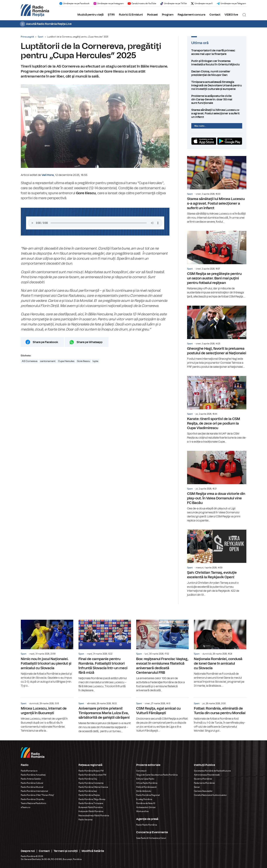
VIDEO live (231, 15)
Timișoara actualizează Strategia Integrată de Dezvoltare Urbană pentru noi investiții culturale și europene (217, 86)
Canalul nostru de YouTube (142, 3)
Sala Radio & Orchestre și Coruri (151, 838)
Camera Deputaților (203, 791)
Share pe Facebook (45, 342)
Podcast (152, 15)
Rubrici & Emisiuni (131, 15)
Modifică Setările (93, 851)
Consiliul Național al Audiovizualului (210, 795)
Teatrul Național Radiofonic (34, 803)
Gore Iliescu (83, 361)
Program (168, 15)
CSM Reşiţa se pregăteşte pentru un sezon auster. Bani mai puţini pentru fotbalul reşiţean (217, 265)
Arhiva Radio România (147, 783)
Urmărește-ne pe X (202, 3)
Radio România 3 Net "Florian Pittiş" (38, 795)
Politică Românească (146, 787)
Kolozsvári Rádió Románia (91, 811)
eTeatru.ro (26, 807)
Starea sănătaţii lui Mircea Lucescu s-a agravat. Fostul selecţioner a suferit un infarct (217, 113)
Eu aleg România (144, 799)
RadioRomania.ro (29, 771)
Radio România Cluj (88, 779)
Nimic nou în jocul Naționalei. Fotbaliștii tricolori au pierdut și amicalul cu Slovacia (47, 654)
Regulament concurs (191, 15)
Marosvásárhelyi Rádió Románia (94, 816)
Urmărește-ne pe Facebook (74, 3)
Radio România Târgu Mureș (92, 799)
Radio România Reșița (89, 795)
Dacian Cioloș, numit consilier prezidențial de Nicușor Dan (217, 73)
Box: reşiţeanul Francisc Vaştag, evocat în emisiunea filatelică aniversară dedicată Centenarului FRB (162, 656)
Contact (215, 15)
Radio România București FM (92, 775)
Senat (197, 787)
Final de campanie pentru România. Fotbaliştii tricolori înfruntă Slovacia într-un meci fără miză (105, 656)
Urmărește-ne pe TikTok (173, 3)
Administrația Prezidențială (207, 775)
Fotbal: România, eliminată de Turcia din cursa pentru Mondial (220, 715)
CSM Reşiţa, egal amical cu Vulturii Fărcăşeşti (162, 715)
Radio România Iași (88, 791)
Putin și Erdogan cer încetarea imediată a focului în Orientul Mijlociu (217, 63)
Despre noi (28, 851)
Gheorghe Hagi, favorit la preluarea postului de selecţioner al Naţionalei (217, 337)
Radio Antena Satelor (31, 779)
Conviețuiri (141, 771)
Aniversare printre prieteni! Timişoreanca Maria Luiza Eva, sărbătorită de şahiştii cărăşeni (105, 716)
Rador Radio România (147, 825)
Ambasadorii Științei (146, 807)
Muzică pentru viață (90, 15)
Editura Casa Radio (145, 779)
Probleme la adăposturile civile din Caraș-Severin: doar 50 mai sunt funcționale (217, 99)
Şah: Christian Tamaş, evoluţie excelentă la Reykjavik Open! (217, 563)
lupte (95, 361)
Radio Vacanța (86, 820)
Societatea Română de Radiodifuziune (212, 771)
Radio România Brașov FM (91, 771)
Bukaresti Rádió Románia (91, 807)
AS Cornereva (30, 361)
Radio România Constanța (91, 783)
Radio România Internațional (34, 791)
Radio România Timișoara (91, 803)
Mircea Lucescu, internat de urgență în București (47, 715)
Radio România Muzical (32, 787)
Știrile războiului (144, 791)
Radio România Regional (148, 795)
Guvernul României (203, 779)
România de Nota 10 (146, 803)
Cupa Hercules (66, 361)
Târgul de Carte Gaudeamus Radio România (157, 775)
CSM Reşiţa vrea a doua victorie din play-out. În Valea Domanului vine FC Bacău (217, 487)
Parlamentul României (204, 783)
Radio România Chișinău (33, 799)
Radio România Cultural (32, 783)
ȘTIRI (111, 15)
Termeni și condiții (66, 851)
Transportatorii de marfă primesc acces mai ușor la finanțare (217, 52)
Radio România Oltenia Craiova (93, 787)
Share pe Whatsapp (90, 342)
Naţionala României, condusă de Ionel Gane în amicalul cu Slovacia (220, 654)
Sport (41, 37)
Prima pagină (27, 37)
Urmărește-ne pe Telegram (231, 3)
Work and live (142, 811)
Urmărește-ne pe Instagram (108, 3)
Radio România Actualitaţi (33, 775)
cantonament (48, 361)
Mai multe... (200, 126)
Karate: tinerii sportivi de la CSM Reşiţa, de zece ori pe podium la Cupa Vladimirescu (217, 410)
